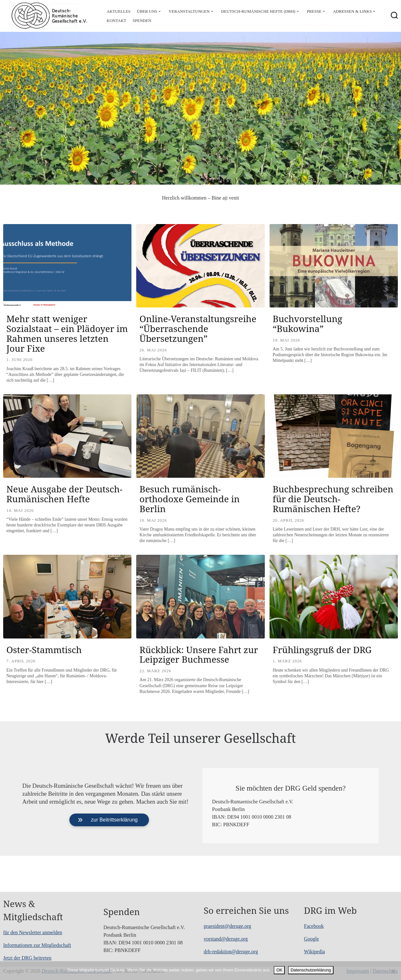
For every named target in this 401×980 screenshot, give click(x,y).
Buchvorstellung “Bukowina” (308, 324)
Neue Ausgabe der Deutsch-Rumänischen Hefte (64, 494)
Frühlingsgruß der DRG (322, 650)
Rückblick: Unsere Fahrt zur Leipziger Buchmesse (199, 655)
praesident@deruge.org (227, 926)
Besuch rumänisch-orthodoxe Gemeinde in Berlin (190, 499)
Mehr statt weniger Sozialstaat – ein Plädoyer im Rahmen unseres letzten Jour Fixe (67, 333)
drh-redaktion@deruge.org (231, 952)
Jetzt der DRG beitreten (27, 958)
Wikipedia (314, 952)
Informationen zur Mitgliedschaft (37, 945)
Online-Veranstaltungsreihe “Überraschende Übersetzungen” (198, 328)
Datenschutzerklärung (311, 970)
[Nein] (393, 971)
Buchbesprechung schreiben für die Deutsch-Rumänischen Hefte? (333, 499)
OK (279, 970)
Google (311, 939)
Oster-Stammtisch (44, 650)
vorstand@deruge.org (226, 939)
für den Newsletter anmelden (33, 932)
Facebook (314, 926)
